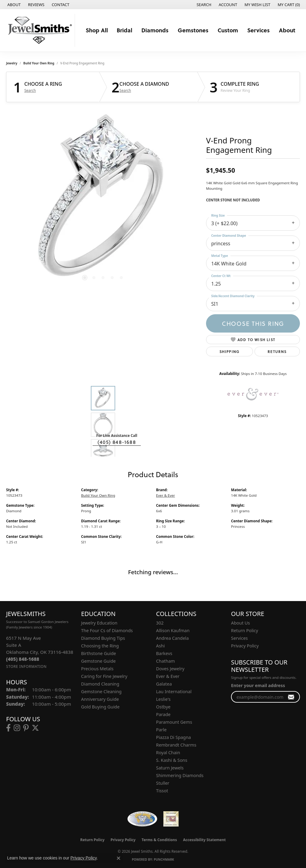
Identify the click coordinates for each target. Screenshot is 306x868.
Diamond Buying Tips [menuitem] (103, 638)
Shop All (97, 30)
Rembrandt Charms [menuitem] (176, 745)
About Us (240, 623)
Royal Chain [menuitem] (168, 753)
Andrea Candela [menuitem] (172, 638)
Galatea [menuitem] (164, 684)
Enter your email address (258, 685)
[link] (13, 5)
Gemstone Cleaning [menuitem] (101, 692)
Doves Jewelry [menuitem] (170, 669)
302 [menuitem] (160, 623)
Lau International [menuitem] (174, 692)
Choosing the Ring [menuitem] (100, 646)
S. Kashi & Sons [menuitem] (172, 760)
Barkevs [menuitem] (164, 653)
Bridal (125, 30)
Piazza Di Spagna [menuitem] (173, 737)
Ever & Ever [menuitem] (168, 676)
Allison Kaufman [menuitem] (173, 630)
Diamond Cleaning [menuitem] (100, 684)
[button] (203, 5)
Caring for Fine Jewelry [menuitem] (104, 676)
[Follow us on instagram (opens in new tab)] (17, 728)
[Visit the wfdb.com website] (142, 819)
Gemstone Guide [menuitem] (98, 661)
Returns (277, 351)
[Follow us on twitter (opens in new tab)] (35, 728)
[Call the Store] (23, 659)
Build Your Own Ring (39, 63)
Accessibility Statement (204, 840)
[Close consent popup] (119, 858)
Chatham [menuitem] (165, 661)
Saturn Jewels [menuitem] (170, 768)
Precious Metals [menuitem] (97, 669)
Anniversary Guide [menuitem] (100, 699)
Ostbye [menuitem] (163, 707)
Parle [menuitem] (161, 730)
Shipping (230, 351)
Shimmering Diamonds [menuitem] (180, 775)
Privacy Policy (245, 646)
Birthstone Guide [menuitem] (99, 653)
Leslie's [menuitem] (163, 699)
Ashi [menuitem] (160, 646)
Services (258, 30)
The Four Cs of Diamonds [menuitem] (107, 630)
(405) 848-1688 (117, 442)
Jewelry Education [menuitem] (99, 623)
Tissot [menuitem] (162, 791)
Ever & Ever (165, 495)
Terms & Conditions (159, 840)
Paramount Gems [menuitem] (174, 722)
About (287, 30)
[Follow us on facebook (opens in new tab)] (8, 728)
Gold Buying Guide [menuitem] (100, 707)
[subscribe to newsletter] (291, 697)
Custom (228, 30)
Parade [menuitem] (163, 714)
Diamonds (155, 30)
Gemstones (193, 30)
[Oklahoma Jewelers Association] (171, 819)
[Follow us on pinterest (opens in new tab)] (26, 728)
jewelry (12, 63)
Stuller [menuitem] (163, 783)
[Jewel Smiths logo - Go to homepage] (39, 30)
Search (30, 91)
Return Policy (245, 630)
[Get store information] (26, 666)
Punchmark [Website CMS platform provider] (164, 859)
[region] (103, 200)
